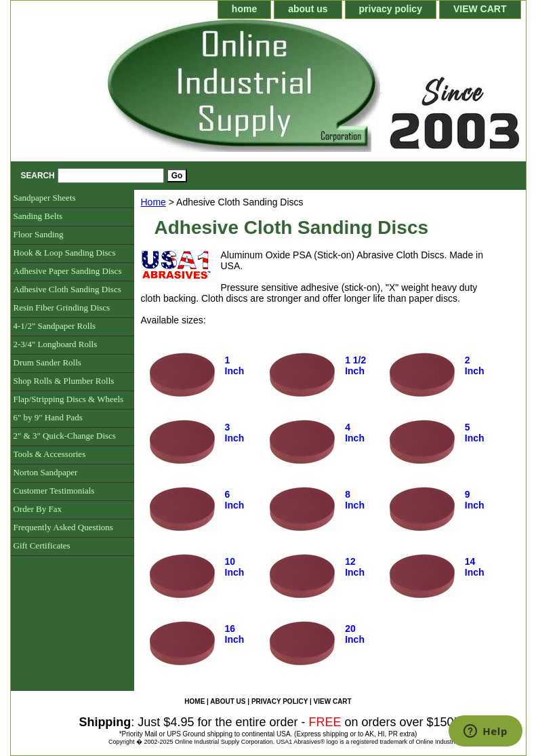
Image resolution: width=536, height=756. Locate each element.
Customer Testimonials (54, 491)
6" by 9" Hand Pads (48, 417)
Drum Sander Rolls (47, 362)
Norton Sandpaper (46, 472)
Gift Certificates (42, 545)
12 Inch (355, 567)
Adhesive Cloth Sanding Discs (67, 289)
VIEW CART (480, 9)
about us (308, 9)
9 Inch (475, 500)
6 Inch (235, 500)
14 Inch (475, 567)
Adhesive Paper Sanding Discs (68, 271)
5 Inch (475, 433)
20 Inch (355, 634)
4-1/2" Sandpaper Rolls (55, 326)
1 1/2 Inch (355, 365)
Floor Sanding (39, 234)
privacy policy (391, 9)
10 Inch (235, 567)
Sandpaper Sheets (45, 198)
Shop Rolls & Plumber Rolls (64, 381)
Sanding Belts (38, 216)
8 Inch (355, 500)
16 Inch (235, 634)
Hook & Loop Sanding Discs (65, 253)
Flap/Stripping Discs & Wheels (69, 399)
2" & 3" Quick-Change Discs (65, 436)
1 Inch (235, 365)
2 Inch (475, 365)
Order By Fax (38, 509)
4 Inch (355, 433)
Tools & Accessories (50, 454)
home (244, 9)
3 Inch (235, 433)
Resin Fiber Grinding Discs (62, 307)
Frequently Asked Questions (63, 527)
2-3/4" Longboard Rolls (56, 344)
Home (153, 202)
